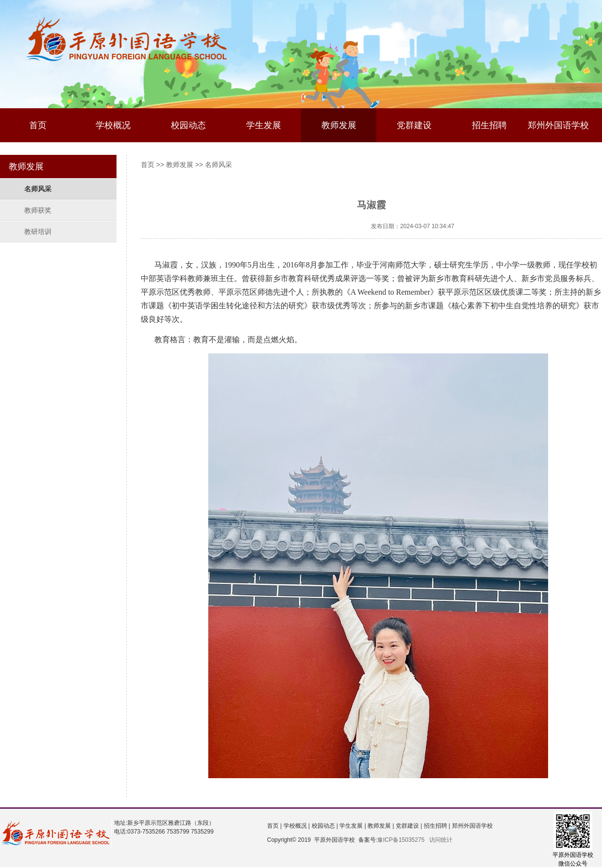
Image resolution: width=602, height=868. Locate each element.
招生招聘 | (436, 826)
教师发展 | (380, 826)
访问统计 (441, 840)
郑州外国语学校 (558, 125)
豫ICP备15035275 (401, 840)
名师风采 (38, 189)
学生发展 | (352, 826)
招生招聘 (489, 125)
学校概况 (113, 125)
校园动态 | (324, 826)
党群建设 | (408, 826)
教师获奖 (38, 210)
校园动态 (188, 125)
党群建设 (414, 125)
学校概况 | (296, 826)
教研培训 (38, 232)
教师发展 (339, 125)
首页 (38, 125)
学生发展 (264, 125)
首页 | (274, 826)
